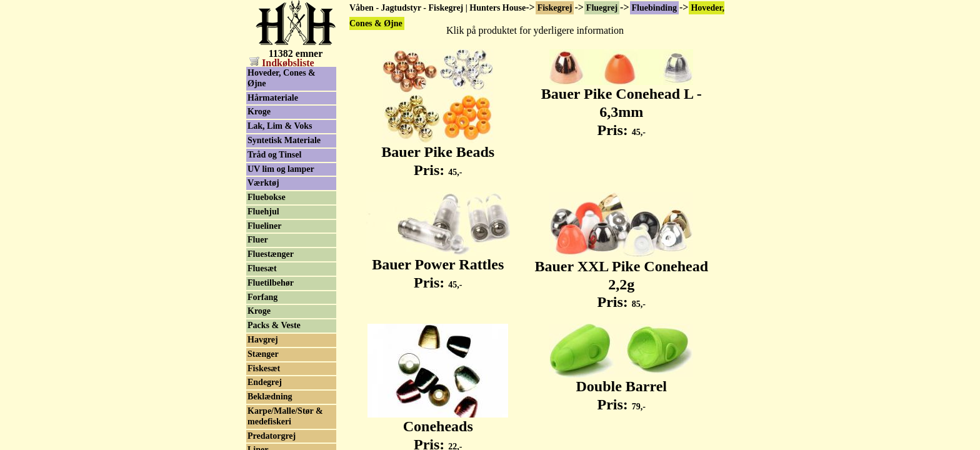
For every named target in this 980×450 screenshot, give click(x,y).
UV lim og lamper (281, 169)
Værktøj (263, 183)
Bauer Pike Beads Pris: (438, 154)
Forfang (262, 297)
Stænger (263, 354)
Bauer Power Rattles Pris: (438, 267)
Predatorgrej (272, 436)
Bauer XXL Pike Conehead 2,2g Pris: (621, 277)
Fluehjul (263, 212)
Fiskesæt (264, 368)
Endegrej (265, 382)
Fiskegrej (555, 8)
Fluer (258, 240)
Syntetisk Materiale (284, 140)
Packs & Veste (274, 325)
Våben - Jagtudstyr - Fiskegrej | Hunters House (437, 8)
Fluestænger (271, 254)
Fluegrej (602, 8)
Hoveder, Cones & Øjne (282, 78)
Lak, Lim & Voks (280, 126)
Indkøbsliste (282, 63)
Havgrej (263, 340)
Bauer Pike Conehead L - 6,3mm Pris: (622, 105)
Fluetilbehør (271, 283)
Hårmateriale (273, 98)
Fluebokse (267, 197)
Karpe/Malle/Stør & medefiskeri (285, 416)
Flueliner (264, 226)
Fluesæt (262, 268)
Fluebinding (654, 8)
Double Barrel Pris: (621, 388)
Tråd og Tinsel (274, 155)
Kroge (259, 112)
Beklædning (270, 397)
